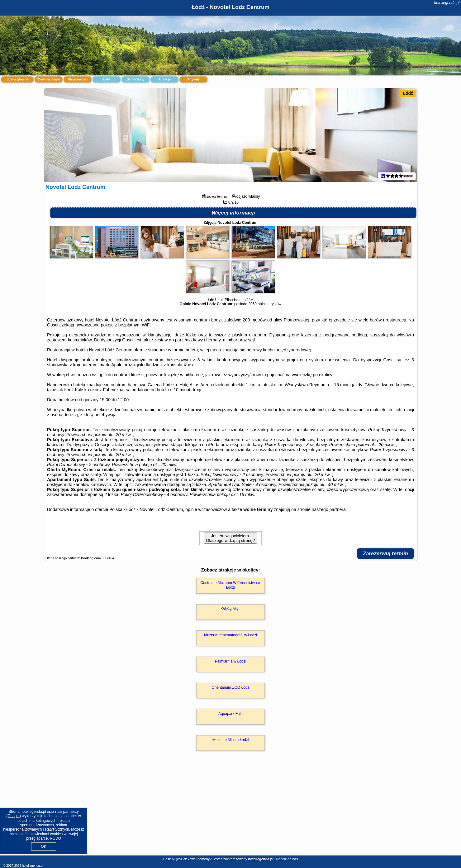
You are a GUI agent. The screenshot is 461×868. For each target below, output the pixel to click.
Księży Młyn (230, 609)
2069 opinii (257, 304)
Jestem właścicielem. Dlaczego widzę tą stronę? (230, 538)
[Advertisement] (230, 810)
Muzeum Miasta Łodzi (231, 740)
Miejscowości (78, 79)
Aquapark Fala (230, 714)
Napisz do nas (287, 859)
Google (14, 816)
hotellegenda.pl (447, 3)
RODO (55, 838)
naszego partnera (329, 509)
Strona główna (17, 79)
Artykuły (193, 79)
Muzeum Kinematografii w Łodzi (230, 635)
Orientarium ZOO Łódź (230, 687)
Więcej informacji (233, 213)
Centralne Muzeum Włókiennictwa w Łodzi (230, 585)
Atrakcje (164, 79)
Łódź (408, 93)
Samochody (136, 79)
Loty (106, 79)
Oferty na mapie (49, 79)
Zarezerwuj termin (386, 554)
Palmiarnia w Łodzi (231, 661)
